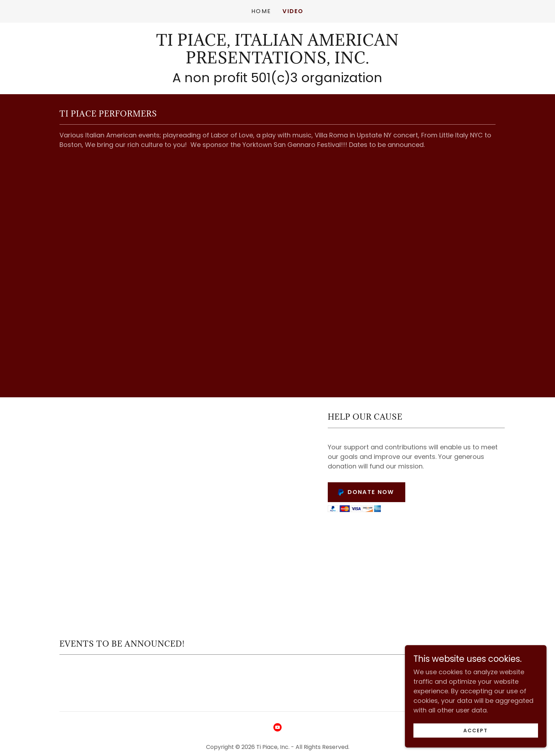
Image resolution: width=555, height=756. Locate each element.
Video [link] (293, 11)
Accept (476, 731)
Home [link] (261, 11)
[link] (277, 61)
